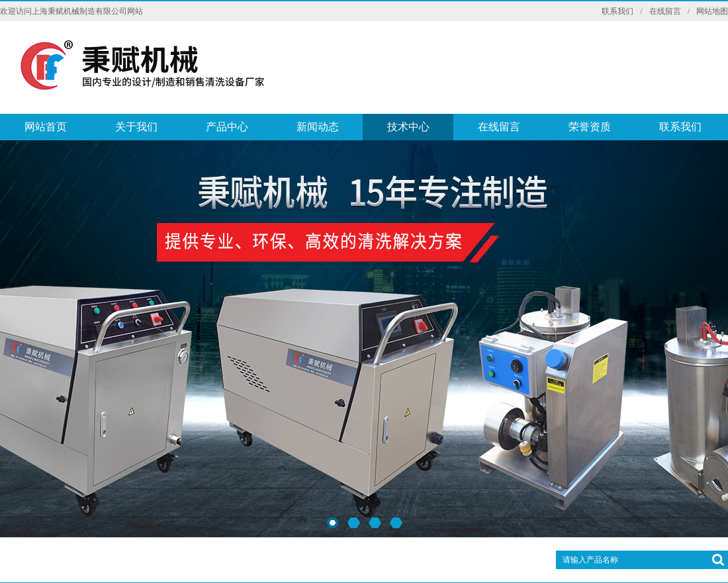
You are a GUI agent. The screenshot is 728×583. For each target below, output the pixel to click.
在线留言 (665, 11)
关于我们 (136, 127)
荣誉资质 (590, 127)
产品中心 (227, 127)
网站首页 (46, 127)
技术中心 (408, 127)
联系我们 (617, 11)
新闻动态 (318, 127)
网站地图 (712, 11)
